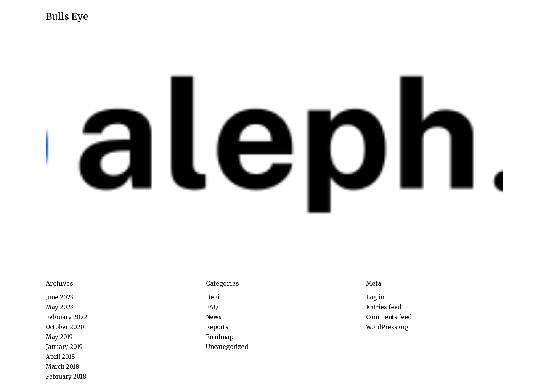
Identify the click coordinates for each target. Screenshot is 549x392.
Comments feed (389, 317)
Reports (217, 327)
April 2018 (60, 357)
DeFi (213, 297)
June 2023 (59, 297)
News (214, 317)
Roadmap (220, 337)
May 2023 (59, 307)
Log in (375, 297)
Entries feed (384, 307)
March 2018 (62, 367)
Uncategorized (227, 347)
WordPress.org (387, 327)
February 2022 (67, 317)
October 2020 (65, 327)
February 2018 (66, 377)
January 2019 (64, 347)
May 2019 (59, 337)
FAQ (212, 307)
